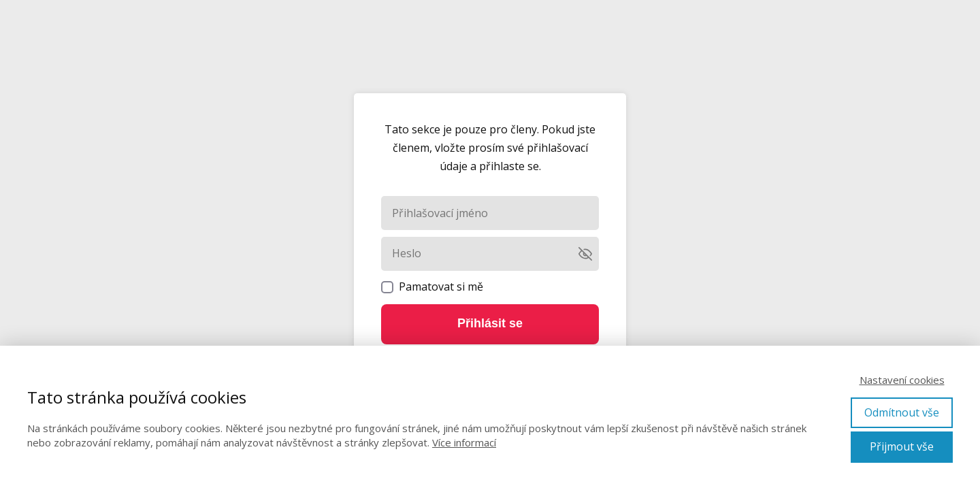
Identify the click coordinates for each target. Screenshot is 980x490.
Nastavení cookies (902, 380)
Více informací (464, 442)
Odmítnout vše (902, 412)
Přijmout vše (902, 446)
